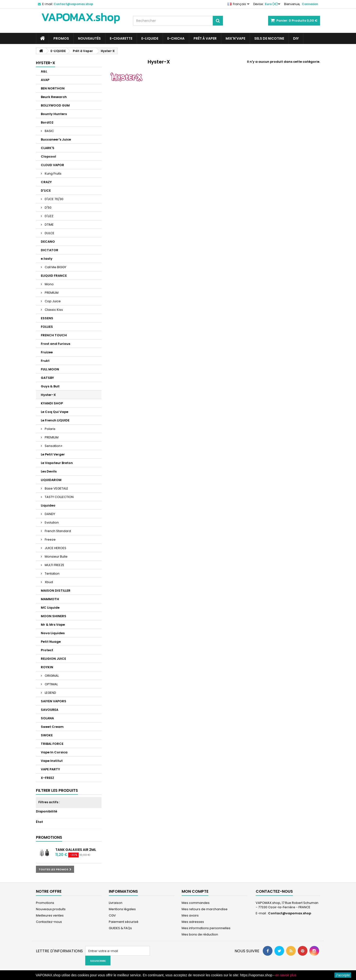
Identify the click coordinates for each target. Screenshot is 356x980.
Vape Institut (52, 761)
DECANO (48, 242)
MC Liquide (50, 608)
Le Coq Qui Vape (55, 412)
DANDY (50, 514)
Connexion (310, 4)
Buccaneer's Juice (56, 139)
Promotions (49, 837)
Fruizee (47, 352)
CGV (112, 915)
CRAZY (46, 182)
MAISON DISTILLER (56, 591)
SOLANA (47, 718)
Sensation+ (53, 446)
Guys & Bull (50, 386)
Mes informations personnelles (206, 928)
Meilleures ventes (50, 915)
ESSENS (47, 318)
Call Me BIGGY (55, 267)
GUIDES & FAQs (120, 928)
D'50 (48, 208)
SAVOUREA (50, 710)
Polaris (50, 429)
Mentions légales (122, 909)
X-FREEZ (47, 778)
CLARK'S (48, 148)
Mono (49, 284)
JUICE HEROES (55, 548)
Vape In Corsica (54, 752)
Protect (47, 650)
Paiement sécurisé (124, 922)
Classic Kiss (53, 310)
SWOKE (47, 735)
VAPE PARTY (50, 769)
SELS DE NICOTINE (269, 38)
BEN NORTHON (53, 88)
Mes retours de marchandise (205, 909)
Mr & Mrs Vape (53, 625)
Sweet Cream (52, 727)
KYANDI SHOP (52, 403)
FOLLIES (47, 327)
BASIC (49, 131)
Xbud (48, 582)
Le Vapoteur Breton (57, 463)
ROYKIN (47, 667)
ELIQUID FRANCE (54, 276)
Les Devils (49, 471)
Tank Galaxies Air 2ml (76, 850)
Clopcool (48, 156)
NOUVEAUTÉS (89, 38)
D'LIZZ (49, 216)
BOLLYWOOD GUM (55, 105)
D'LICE (46, 191)
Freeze (50, 539)
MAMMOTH (50, 599)
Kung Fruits (53, 174)
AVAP (45, 80)
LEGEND (50, 693)
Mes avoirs (190, 915)
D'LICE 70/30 (54, 199)
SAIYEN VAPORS (54, 701)
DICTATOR (50, 250)
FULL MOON (50, 369)
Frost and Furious (55, 344)
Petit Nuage (51, 642)
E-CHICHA (176, 38)
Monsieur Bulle (56, 557)
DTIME (49, 225)
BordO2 (47, 122)
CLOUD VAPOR (52, 165)
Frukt (45, 361)
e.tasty (47, 259)
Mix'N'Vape (235, 38)
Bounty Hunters (54, 114)
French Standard (57, 531)
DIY (296, 38)
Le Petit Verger (53, 454)
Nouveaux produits (51, 909)
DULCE (49, 233)
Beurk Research (54, 97)
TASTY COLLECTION (59, 497)
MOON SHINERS (54, 616)
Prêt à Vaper (205, 38)
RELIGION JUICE (53, 659)
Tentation (52, 574)
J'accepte (343, 975)
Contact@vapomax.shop (290, 913)
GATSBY (47, 378)
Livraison (116, 903)
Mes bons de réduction (200, 934)
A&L (44, 71)
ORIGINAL (51, 676)
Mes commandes (196, 903)
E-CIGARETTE (121, 38)
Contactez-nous (49, 922)
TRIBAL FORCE (52, 744)
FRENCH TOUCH (54, 335)
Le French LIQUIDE (55, 420)
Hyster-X (48, 395)
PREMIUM (51, 293)
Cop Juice (52, 301)
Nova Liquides (53, 633)
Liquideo (48, 505)
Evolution (51, 522)
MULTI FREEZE (54, 565)
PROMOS (61, 38)
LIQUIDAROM (51, 480)
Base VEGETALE (56, 488)
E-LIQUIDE (150, 38)
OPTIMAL (51, 684)
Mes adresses (193, 922)
